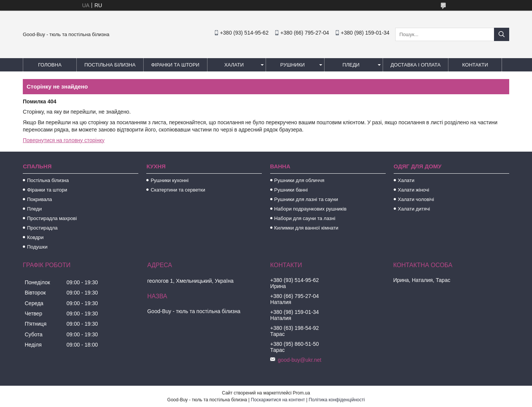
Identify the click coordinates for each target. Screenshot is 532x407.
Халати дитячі (414, 209)
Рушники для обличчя (299, 180)
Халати (234, 65)
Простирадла (42, 228)
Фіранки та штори (175, 65)
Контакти (475, 65)
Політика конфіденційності (337, 400)
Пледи (351, 65)
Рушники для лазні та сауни (306, 199)
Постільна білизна (110, 65)
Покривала (40, 199)
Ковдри (35, 237)
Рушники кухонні (169, 180)
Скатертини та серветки (178, 190)
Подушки (37, 247)
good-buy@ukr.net (300, 360)
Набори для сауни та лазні (305, 218)
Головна (50, 65)
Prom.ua (302, 393)
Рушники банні (291, 190)
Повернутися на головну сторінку (64, 140)
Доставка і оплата (416, 65)
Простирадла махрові (52, 218)
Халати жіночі (414, 190)
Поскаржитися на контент (278, 400)
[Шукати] (502, 34)
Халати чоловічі (416, 199)
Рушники (293, 65)
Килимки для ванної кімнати (306, 228)
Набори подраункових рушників (310, 209)
